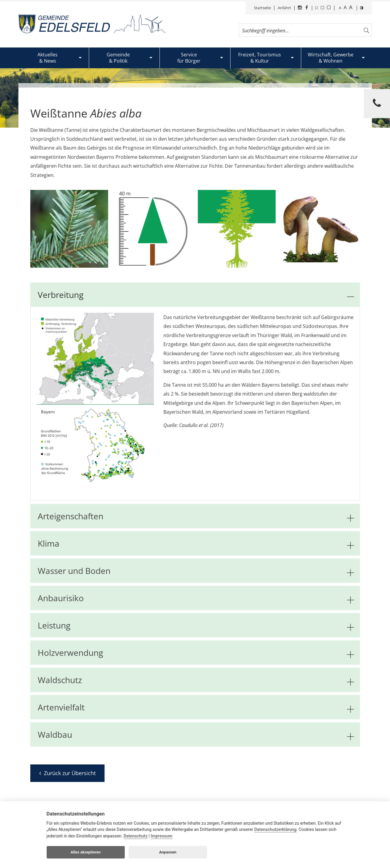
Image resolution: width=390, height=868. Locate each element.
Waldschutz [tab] (196, 680)
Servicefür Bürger (189, 58)
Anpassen (168, 852)
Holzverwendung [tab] (196, 653)
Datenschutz (136, 836)
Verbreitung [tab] (196, 295)
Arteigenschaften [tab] (196, 516)
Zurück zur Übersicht (67, 773)
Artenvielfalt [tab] (196, 707)
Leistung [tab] (196, 625)
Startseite (262, 8)
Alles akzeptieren (86, 852)
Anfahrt (284, 8)
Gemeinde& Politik (118, 58)
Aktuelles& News (48, 58)
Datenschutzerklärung (275, 830)
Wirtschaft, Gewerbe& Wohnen (331, 58)
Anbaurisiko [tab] (196, 598)
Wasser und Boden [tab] (196, 571)
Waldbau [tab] (196, 734)
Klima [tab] (196, 543)
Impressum (161, 836)
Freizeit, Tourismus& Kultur (260, 58)
